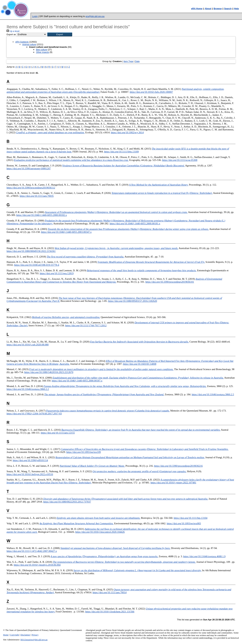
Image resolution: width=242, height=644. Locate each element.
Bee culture (42, 50)
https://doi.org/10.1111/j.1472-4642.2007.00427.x (32, 551)
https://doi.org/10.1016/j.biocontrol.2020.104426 (100, 532)
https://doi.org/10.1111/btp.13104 (190, 518)
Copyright (14, 635)
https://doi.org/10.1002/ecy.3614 (127, 132)
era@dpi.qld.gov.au (95, 16)
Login (35, 16)
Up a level (13, 31)
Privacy (35, 635)
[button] (60, 34)
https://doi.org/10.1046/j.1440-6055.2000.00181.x (135, 224)
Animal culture (29, 44)
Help (236, 9)
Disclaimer (25, 635)
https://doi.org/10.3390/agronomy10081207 (29, 169)
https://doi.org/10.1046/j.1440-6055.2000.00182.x (42, 215)
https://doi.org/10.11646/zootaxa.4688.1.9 (204, 556)
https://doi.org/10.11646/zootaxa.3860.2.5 (213, 394)
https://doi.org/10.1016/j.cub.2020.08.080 (28, 345)
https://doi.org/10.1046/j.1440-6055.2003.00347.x (66, 232)
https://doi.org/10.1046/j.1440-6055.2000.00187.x (77, 381)
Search (228, 9)
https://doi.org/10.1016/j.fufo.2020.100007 (151, 92)
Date (137, 61)
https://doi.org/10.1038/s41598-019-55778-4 (37, 265)
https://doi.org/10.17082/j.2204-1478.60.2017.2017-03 (34, 414)
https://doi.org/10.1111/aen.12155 (58, 433)
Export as (11, 34)
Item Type (128, 61)
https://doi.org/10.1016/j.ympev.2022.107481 (173, 483)
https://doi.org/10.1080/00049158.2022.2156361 (31, 251)
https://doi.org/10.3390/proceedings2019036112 (31, 188)
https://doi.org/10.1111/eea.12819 (57, 273)
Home (6, 635)
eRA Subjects (22, 42)
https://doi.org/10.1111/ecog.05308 (180, 160)
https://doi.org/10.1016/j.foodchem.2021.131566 (110, 612)
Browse (218, 9)
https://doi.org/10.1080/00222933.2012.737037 (67, 502)
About (208, 9)
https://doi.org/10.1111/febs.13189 (121, 152)
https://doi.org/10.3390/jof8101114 (30, 460)
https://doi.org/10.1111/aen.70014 (109, 592)
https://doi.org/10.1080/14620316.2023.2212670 (49, 372)
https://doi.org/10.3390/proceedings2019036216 (178, 466)
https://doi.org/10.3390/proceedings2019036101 (170, 282)
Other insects (42, 52)
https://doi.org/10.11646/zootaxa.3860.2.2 (28, 389)
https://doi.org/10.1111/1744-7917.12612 (86, 325)
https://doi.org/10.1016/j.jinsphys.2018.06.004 (37, 565)
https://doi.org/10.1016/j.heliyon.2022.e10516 (30, 474)
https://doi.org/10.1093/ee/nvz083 (184, 523)
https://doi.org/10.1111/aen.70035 (37, 196)
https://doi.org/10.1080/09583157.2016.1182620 (133, 301)
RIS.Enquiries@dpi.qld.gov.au (34, 640)
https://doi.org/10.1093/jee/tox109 (84, 452)
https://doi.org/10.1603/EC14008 (140, 364)
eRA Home (197, 9)
